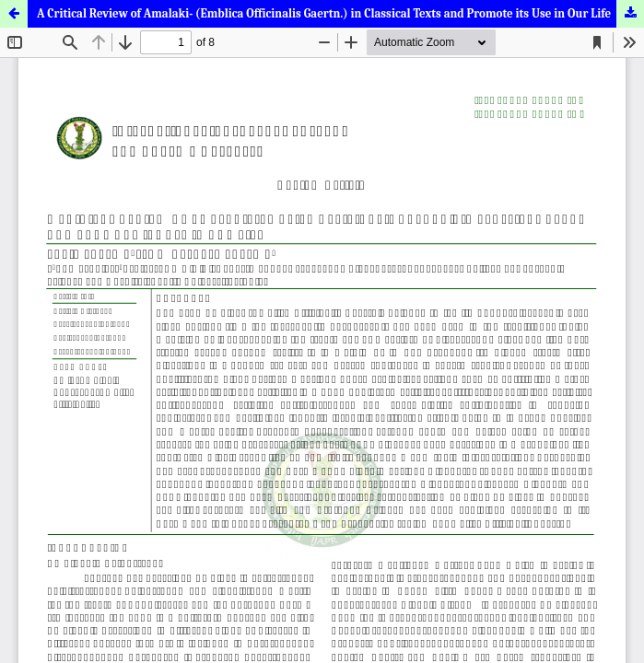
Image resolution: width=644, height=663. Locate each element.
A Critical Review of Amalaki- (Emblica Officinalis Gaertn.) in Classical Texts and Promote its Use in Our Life (324, 13)
